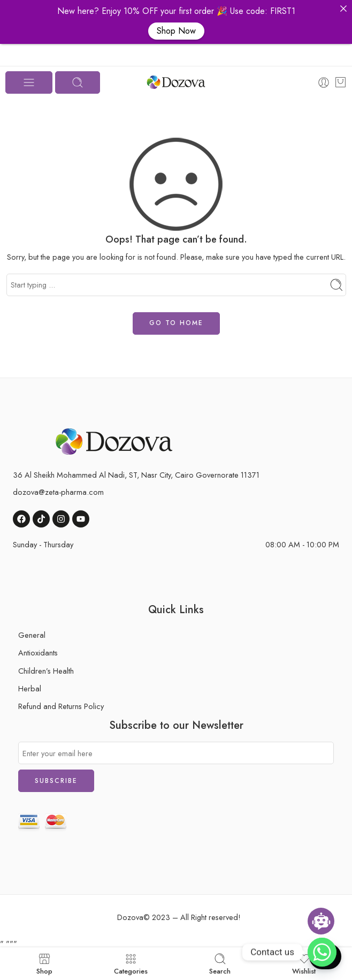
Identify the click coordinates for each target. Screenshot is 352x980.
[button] (343, 9)
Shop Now (176, 31)
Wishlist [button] (304, 964)
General (32, 635)
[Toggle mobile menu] (29, 82)
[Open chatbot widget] (321, 921)
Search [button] (220, 964)
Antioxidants (38, 653)
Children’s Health (46, 671)
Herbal (30, 688)
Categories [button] (131, 964)
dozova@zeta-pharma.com (58, 492)
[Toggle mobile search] (78, 82)
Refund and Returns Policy (61, 706)
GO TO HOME (176, 323)
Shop (44, 964)
